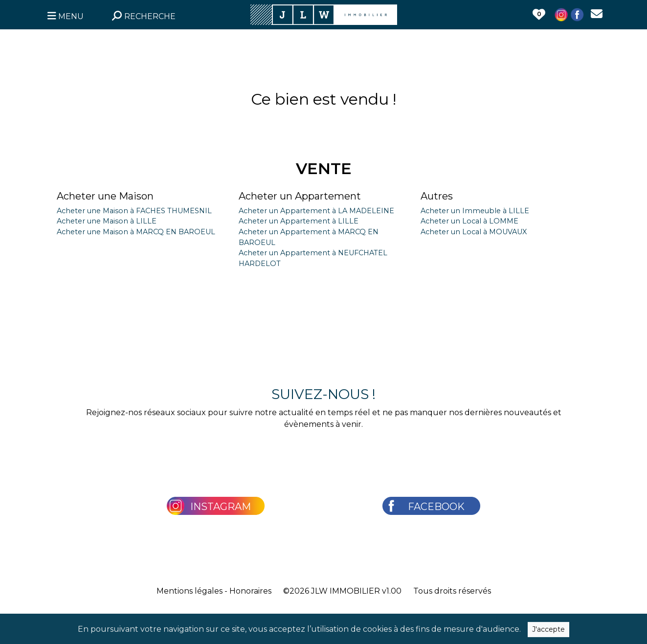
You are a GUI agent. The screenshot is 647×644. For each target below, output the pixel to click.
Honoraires (250, 591)
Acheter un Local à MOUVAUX (474, 232)
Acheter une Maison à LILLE (107, 221)
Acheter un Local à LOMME (469, 221)
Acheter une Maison (105, 196)
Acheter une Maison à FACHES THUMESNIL (134, 211)
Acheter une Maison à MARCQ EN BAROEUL (136, 232)
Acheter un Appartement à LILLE (299, 221)
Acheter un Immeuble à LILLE (475, 211)
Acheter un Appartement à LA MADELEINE (316, 211)
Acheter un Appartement (300, 196)
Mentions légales (190, 591)
